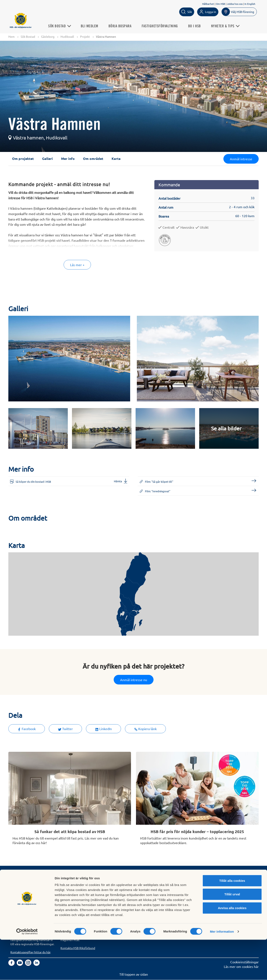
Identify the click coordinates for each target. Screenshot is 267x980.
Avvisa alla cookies (232, 948)
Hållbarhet (208, 4)
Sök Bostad (61, 26)
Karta (116, 159)
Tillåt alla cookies (232, 921)
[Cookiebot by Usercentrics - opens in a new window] (27, 972)
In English (250, 4)
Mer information (222, 972)
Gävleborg (48, 36)
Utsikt (204, 227)
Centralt (169, 227)
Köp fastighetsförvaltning (79, 882)
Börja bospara (122, 26)
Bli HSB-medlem (23, 887)
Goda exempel (121, 901)
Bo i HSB (196, 26)
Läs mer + (77, 265)
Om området (93, 159)
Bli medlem (91, 26)
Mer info (68, 159)
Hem (11, 36)
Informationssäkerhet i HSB (181, 887)
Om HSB (220, 4)
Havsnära (187, 227)
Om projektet (23, 159)
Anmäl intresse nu (134, 680)
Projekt (85, 36)
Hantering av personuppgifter (183, 882)
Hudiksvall (67, 36)
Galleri (47, 159)
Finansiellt (118, 887)
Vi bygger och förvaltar (128, 896)
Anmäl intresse (241, 159)
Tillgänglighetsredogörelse (180, 891)
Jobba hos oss (235, 4)
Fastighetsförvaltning (162, 26)
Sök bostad (19, 882)
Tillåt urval (232, 934)
